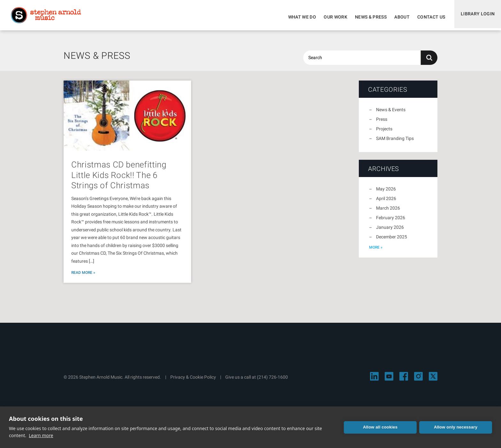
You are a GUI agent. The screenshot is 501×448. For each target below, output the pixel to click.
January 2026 (390, 231)
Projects (384, 133)
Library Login (476, 17)
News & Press (368, 17)
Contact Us (428, 17)
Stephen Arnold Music (49, 17)
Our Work (333, 17)
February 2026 (391, 221)
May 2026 (386, 193)
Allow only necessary (456, 427)
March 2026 (388, 212)
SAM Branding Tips (395, 142)
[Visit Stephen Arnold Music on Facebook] (404, 380)
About (399, 17)
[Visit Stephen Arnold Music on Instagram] (418, 380)
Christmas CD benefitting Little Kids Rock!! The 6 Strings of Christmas (119, 179)
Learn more (41, 435)
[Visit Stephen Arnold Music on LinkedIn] (374, 380)
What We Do (299, 17)
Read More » (83, 276)
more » (376, 251)
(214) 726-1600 (272, 381)
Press (382, 123)
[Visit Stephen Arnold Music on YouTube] (389, 380)
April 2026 (386, 202)
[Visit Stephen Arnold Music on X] (433, 380)
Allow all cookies (380, 427)
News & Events (391, 113)
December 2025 (392, 241)
